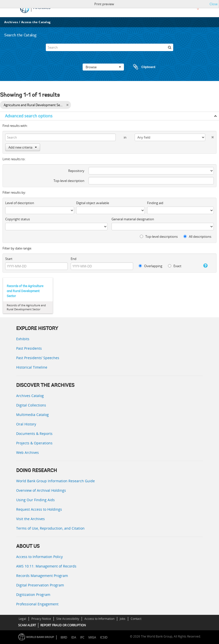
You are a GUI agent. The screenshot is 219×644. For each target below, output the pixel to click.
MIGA (92, 637)
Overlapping (150, 266)
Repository (76, 171)
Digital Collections (31, 405)
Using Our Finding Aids (35, 500)
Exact (175, 266)
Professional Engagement (37, 604)
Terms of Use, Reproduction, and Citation (50, 528)
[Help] (204, 266)
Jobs (123, 619)
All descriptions (197, 237)
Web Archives (27, 452)
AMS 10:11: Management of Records (46, 566)
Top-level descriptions (159, 237)
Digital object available (93, 203)
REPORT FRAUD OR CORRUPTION (63, 625)
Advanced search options (29, 116)
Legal (22, 619)
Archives (11, 22)
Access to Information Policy (39, 557)
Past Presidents (29, 348)
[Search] (109, 47)
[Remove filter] (67, 105)
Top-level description (69, 181)
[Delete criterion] (210, 136)
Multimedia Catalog (32, 415)
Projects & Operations (34, 443)
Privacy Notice (41, 619)
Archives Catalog (30, 396)
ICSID (104, 637)
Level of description (20, 203)
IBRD (64, 637)
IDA (74, 637)
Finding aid (155, 203)
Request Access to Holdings (39, 509)
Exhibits (23, 339)
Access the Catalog (36, 22)
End (74, 259)
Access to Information (99, 619)
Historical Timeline (32, 367)
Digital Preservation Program (40, 585)
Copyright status (18, 219)
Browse (103, 67)
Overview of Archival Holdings (41, 490)
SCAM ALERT (27, 625)
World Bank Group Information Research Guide (55, 481)
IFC (82, 637)
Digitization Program (33, 595)
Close (214, 4)
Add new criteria (23, 147)
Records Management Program (42, 576)
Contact (136, 619)
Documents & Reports (34, 434)
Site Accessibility (68, 619)
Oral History (26, 424)
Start (9, 259)
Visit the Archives (30, 519)
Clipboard (142, 67)
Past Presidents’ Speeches (38, 358)
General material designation (133, 219)
